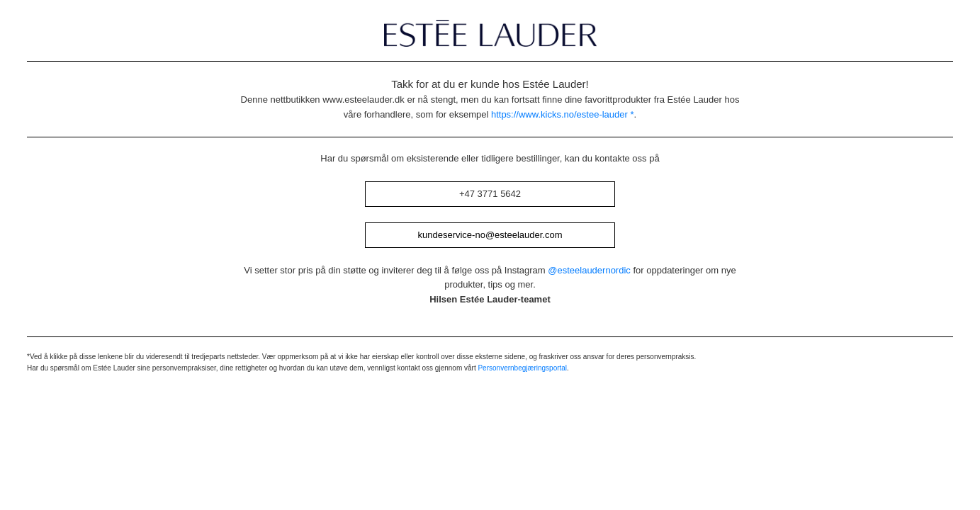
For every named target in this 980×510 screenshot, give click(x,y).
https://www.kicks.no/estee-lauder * (563, 114)
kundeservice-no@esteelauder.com (490, 235)
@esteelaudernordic (589, 270)
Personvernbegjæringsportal (522, 368)
